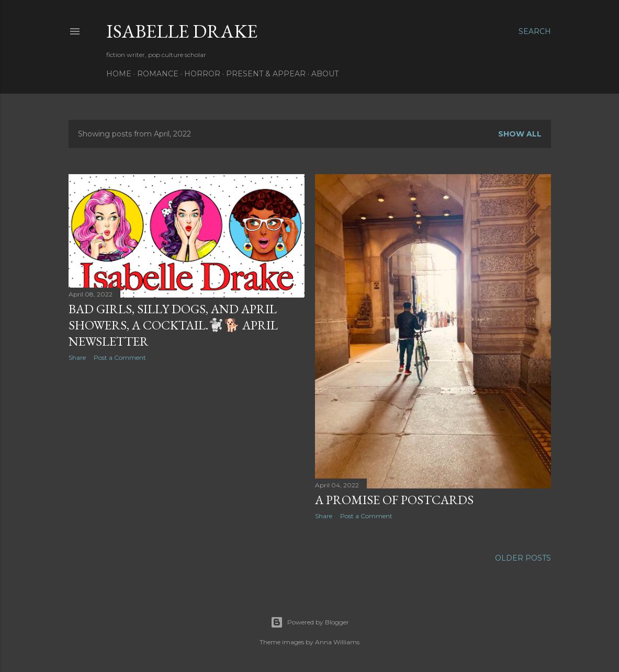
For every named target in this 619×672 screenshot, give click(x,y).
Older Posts (523, 558)
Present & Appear (266, 74)
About (325, 74)
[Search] (535, 31)
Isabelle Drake (182, 31)
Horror (202, 74)
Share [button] (77, 357)
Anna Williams (337, 642)
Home (119, 74)
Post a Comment (120, 357)
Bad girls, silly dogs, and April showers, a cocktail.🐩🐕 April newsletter (173, 325)
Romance (158, 74)
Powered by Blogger (310, 622)
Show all (520, 134)
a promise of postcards (394, 500)
